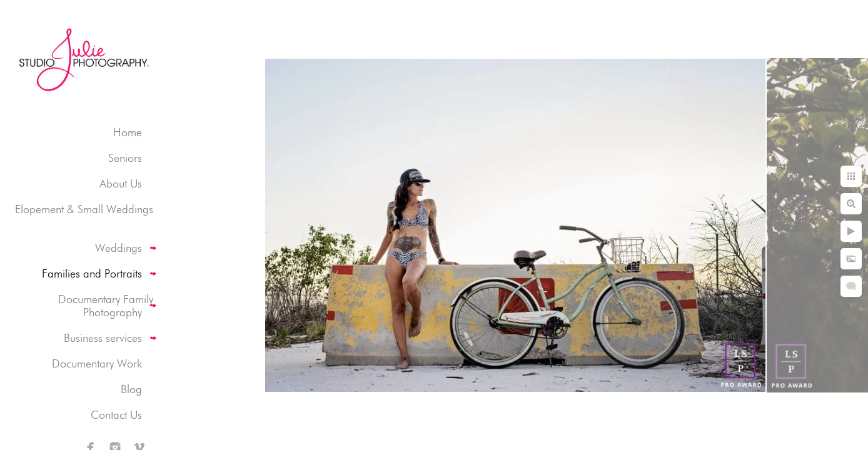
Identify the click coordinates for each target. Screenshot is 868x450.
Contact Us (116, 415)
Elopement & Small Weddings (84, 209)
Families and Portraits (92, 273)
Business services (103, 338)
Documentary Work (97, 363)
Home (128, 132)
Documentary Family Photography (106, 306)
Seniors (125, 158)
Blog (131, 389)
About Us (121, 183)
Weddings (119, 248)
